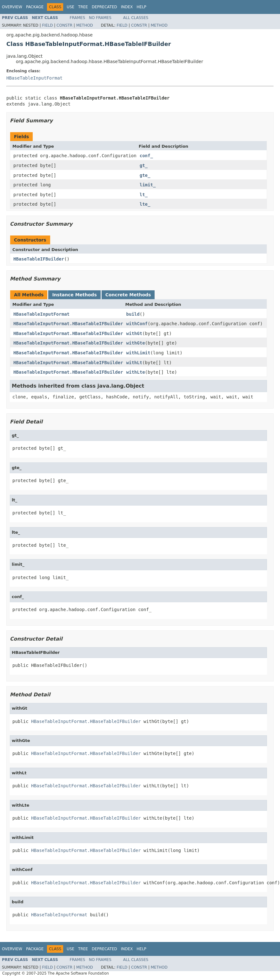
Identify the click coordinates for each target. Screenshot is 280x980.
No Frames (100, 18)
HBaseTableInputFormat (34, 78)
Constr (64, 25)
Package (35, 7)
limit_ (148, 185)
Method (85, 25)
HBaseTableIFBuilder (39, 259)
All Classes (136, 18)
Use (70, 7)
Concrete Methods (128, 295)
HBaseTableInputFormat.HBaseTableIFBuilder (68, 324)
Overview (12, 7)
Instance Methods (74, 295)
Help (141, 7)
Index (127, 7)
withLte (136, 372)
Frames (78, 18)
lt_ (144, 195)
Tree (83, 7)
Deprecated (104, 7)
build (133, 314)
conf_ (146, 156)
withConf (137, 324)
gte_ (145, 175)
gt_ (144, 165)
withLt (134, 363)
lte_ (145, 204)
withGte (136, 343)
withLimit (138, 353)
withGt (134, 333)
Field (47, 25)
